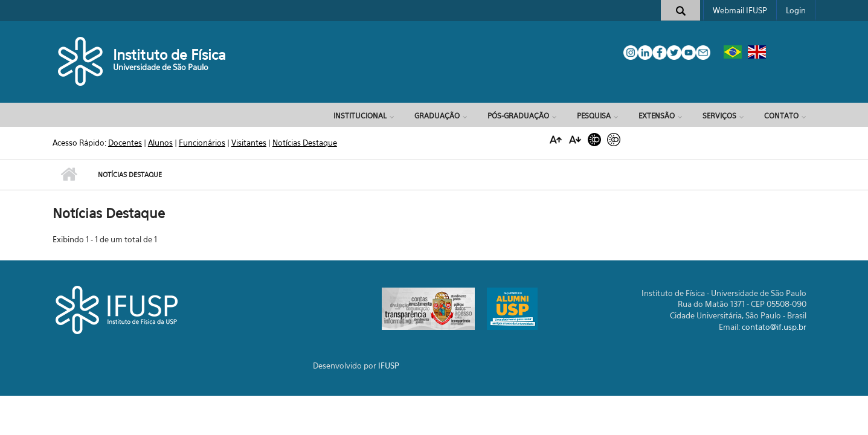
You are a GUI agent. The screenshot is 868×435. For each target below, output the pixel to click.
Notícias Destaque (305, 143)
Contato (781, 116)
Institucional (360, 116)
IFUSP (389, 366)
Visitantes (249, 143)
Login (796, 10)
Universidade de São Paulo (161, 67)
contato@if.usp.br (774, 327)
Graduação (437, 116)
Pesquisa (594, 116)
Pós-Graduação (518, 116)
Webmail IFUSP (740, 10)
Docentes (125, 143)
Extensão (657, 116)
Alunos (160, 143)
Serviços (719, 116)
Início (69, 175)
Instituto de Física (169, 55)
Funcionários (202, 143)
